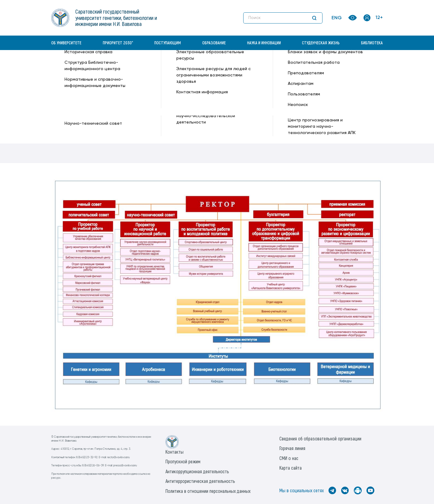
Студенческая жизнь (321, 43)
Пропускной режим (183, 461)
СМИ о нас (289, 458)
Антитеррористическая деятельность (200, 481)
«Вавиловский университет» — (83, 65)
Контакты (175, 452)
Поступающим (168, 43)
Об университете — (136, 65)
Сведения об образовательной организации (320, 438)
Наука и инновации (264, 43)
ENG (337, 18)
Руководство (69, 93)
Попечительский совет (81, 123)
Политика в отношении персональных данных (208, 491)
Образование (214, 43)
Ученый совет (70, 103)
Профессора (69, 113)
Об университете (66, 43)
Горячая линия (292, 448)
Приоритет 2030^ (118, 43)
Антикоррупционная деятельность (197, 471)
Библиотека (372, 43)
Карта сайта (291, 468)
